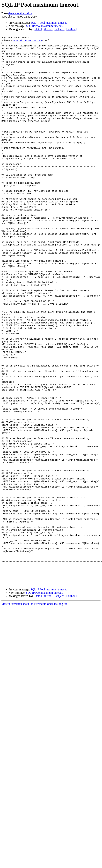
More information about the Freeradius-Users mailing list (34, 713)
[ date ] (38, 29)
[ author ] (71, 29)
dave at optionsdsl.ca (20, 13)
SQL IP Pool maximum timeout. (49, 23)
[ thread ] (48, 29)
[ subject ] (60, 29)
